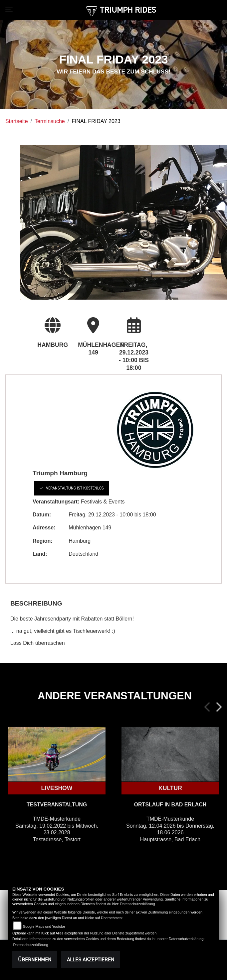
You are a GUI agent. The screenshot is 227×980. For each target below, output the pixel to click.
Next (218, 707)
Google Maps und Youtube (44, 926)
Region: (43, 541)
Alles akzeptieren (91, 959)
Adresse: (44, 528)
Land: (40, 554)
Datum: (42, 515)
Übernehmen (35, 959)
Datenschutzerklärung (138, 904)
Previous (208, 707)
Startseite (17, 121)
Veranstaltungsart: (56, 502)
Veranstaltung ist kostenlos (72, 488)
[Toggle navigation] (10, 10)
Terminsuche (50, 121)
